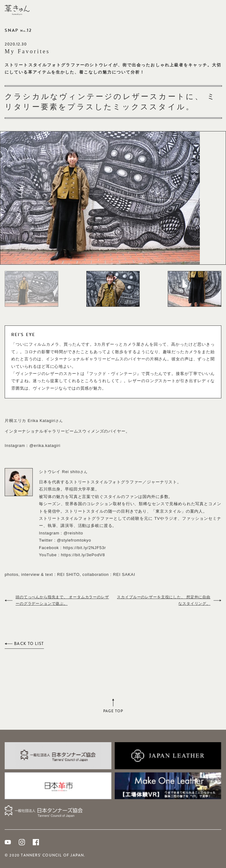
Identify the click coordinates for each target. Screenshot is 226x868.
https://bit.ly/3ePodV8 (83, 555)
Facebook (36, 842)
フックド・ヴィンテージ (113, 374)
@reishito (73, 533)
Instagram (22, 842)
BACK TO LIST (29, 644)
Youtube (8, 842)
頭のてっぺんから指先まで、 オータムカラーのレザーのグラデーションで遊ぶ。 (62, 600)
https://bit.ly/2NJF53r (84, 548)
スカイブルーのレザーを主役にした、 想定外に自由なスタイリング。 (164, 600)
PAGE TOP (113, 710)
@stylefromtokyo (74, 540)
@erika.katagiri (45, 446)
